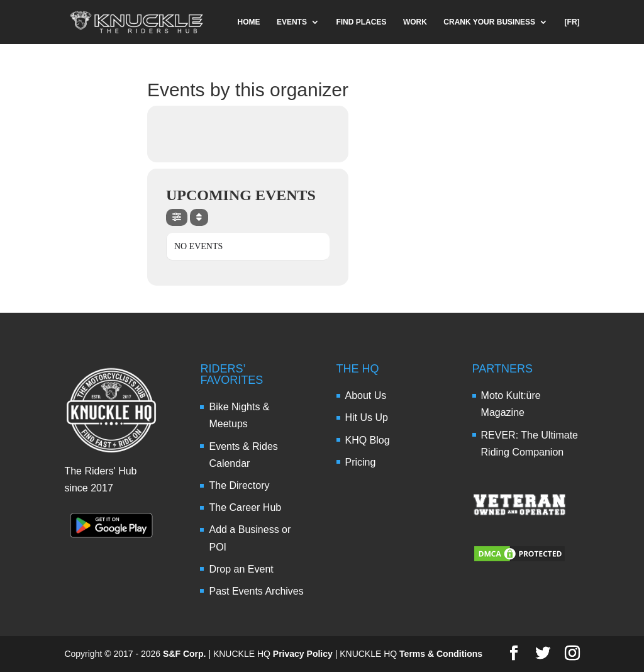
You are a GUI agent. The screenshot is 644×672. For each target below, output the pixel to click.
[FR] (572, 22)
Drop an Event (241, 569)
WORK (415, 22)
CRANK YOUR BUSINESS (489, 22)
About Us (366, 395)
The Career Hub (245, 507)
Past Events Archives (256, 591)
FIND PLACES (361, 22)
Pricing (361, 462)
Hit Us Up (367, 417)
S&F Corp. (184, 654)
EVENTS (292, 22)
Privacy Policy (303, 654)
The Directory (239, 485)
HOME (248, 22)
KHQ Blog (368, 440)
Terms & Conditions (441, 654)
